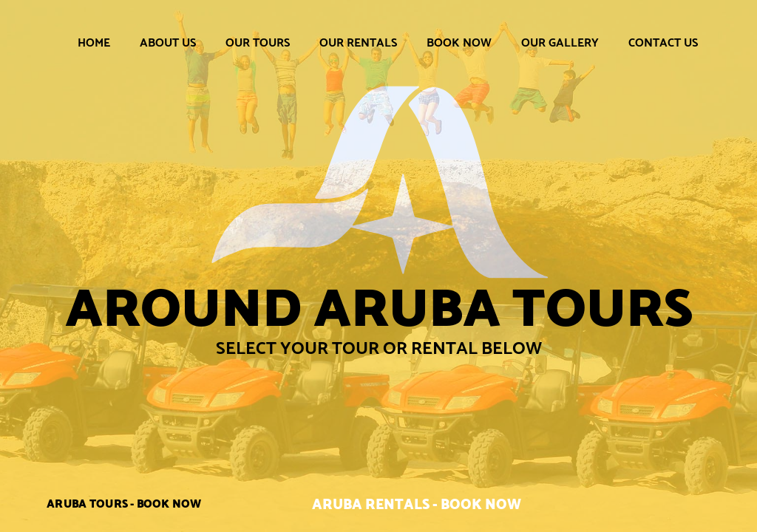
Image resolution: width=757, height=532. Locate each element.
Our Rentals (358, 42)
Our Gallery (560, 42)
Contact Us (663, 42)
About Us (168, 42)
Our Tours (258, 42)
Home (94, 42)
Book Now (459, 42)
